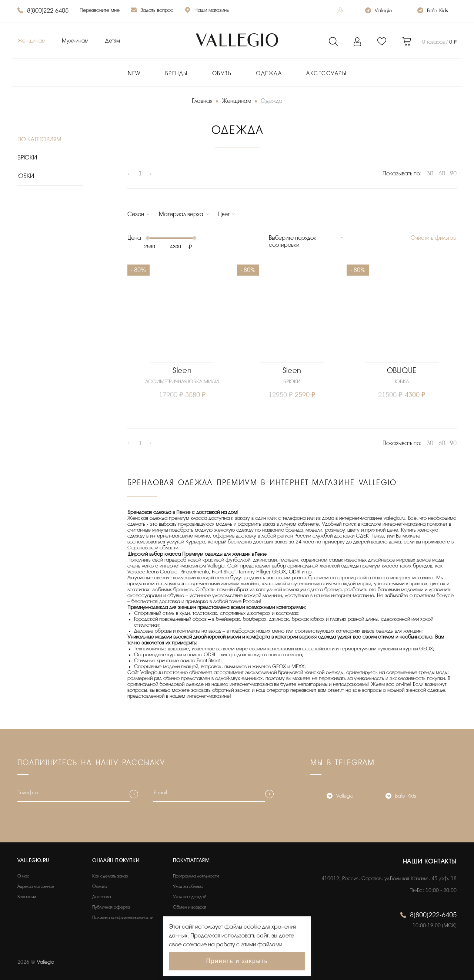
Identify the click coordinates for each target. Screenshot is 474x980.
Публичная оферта (111, 907)
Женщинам (31, 41)
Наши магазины (207, 11)
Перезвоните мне (100, 10)
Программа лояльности (196, 876)
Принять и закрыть (237, 961)
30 (430, 174)
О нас (24, 876)
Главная (202, 101)
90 (453, 174)
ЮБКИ (26, 176)
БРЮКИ (27, 158)
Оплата (100, 886)
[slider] (147, 238)
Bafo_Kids (433, 11)
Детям (113, 41)
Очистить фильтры (434, 238)
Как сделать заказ (110, 876)
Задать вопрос (152, 11)
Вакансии (27, 897)
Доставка (101, 897)
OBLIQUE (402, 371)
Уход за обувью (188, 886)
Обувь (222, 73)
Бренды (176, 73)
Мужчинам (75, 41)
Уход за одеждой (190, 897)
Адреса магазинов (36, 886)
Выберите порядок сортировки (293, 241)
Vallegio (378, 11)
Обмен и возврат (190, 907)
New (134, 73)
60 (442, 174)
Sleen (182, 371)
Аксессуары (326, 73)
